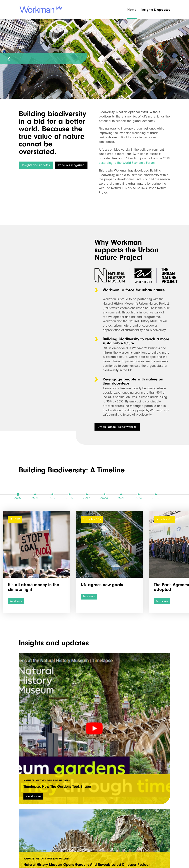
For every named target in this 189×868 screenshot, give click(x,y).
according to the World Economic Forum (127, 163)
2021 (121, 494)
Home (132, 10)
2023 (138, 494)
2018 (69, 494)
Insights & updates (156, 10)
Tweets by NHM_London (139, 830)
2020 (104, 494)
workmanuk (38, 832)
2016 (35, 494)
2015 (18, 494)
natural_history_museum (99, 832)
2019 (86, 494)
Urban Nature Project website (117, 427)
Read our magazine (71, 165)
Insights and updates (36, 165)
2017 (52, 494)
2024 (156, 494)
